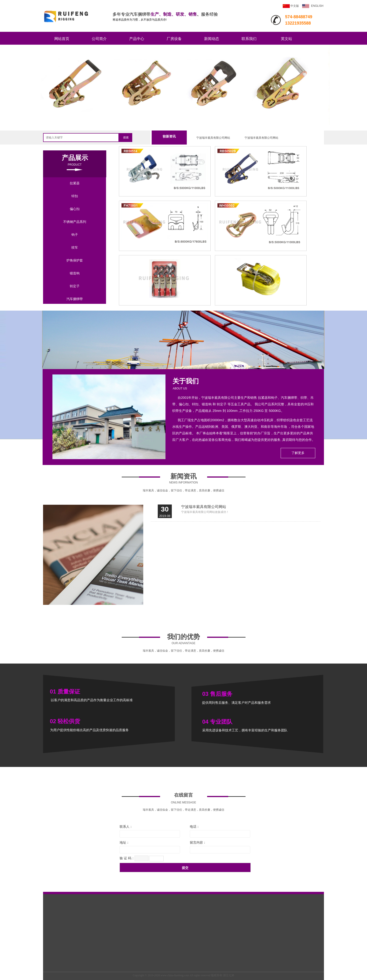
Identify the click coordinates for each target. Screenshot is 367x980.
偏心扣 (75, 209)
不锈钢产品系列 (75, 222)
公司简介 (99, 39)
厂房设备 (174, 39)
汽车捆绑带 (75, 299)
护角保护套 (75, 260)
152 (261, 247)
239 (261, 192)
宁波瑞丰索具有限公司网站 (213, 138)
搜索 (126, 138)
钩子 (75, 235)
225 (165, 192)
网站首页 (62, 39)
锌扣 (75, 196)
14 (165, 301)
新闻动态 (212, 39)
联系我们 (249, 39)
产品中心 (137, 39)
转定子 (75, 286)
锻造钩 (75, 273)
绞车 (75, 247)
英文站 (286, 39)
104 (165, 247)
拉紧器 (75, 183)
